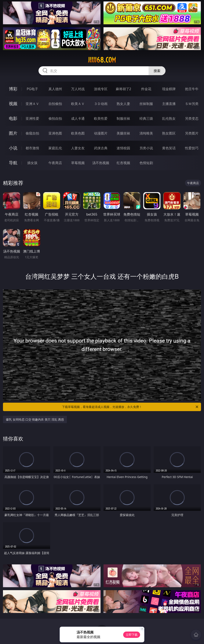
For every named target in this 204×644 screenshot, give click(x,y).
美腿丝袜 (123, 133)
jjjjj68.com (102, 60)
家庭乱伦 (55, 148)
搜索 (157, 71)
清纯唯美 (146, 133)
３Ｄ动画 (101, 104)
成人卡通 (78, 118)
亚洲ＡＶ (32, 104)
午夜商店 (55, 163)
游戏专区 (101, 89)
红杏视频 (123, 163)
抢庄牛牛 (192, 89)
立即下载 (132, 635)
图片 (13, 133)
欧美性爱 (101, 118)
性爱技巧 (192, 148)
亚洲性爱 (32, 118)
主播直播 (169, 104)
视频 (13, 104)
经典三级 (146, 118)
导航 (13, 163)
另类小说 (146, 148)
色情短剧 (146, 163)
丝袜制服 (146, 104)
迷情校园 (123, 148)
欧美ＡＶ (78, 104)
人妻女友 (78, 148)
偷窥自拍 (32, 133)
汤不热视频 (101, 163)
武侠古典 (101, 148)
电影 (13, 118)
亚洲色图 (55, 133)
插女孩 (32, 163)
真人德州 (55, 89)
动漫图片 (101, 133)
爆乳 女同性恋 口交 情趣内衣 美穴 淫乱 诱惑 (35, 419)
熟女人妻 (123, 104)
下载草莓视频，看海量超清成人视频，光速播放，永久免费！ (130, 407)
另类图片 (192, 133)
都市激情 (32, 148)
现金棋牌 (169, 89)
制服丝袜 (123, 118)
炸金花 (146, 89)
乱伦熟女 (169, 118)
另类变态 (192, 118)
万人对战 (78, 89)
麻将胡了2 (123, 89)
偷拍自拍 (55, 118)
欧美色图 (78, 133)
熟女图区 (169, 133)
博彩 (13, 89)
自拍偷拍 (55, 104)
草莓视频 (78, 163)
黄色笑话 (169, 148)
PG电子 (32, 89)
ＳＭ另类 (192, 104)
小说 (13, 148)
